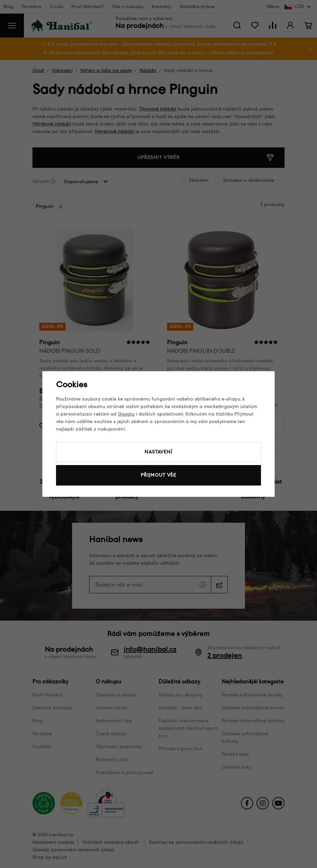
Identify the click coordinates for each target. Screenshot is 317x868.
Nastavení (158, 452)
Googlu (126, 414)
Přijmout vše (158, 475)
